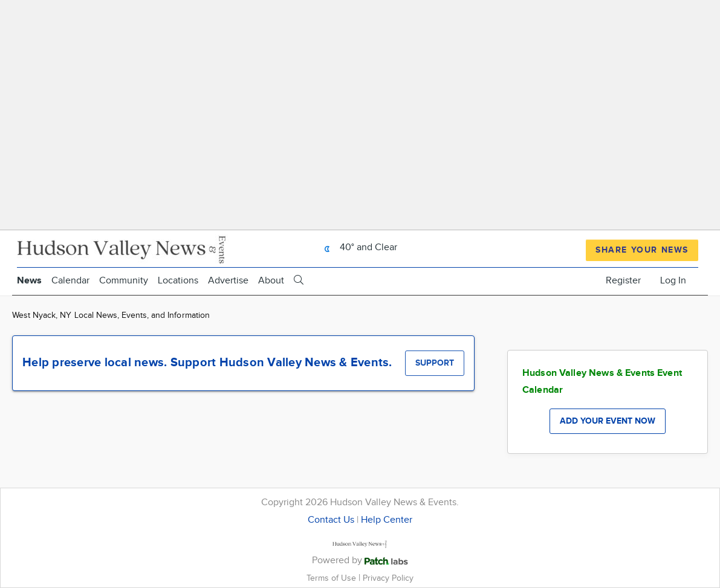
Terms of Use (332, 578)
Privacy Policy (388, 578)
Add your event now (608, 421)
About (271, 281)
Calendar (70, 281)
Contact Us (331, 520)
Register (623, 281)
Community (124, 281)
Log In (673, 281)
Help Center (387, 520)
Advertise (228, 281)
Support (435, 363)
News (29, 281)
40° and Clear (358, 247)
